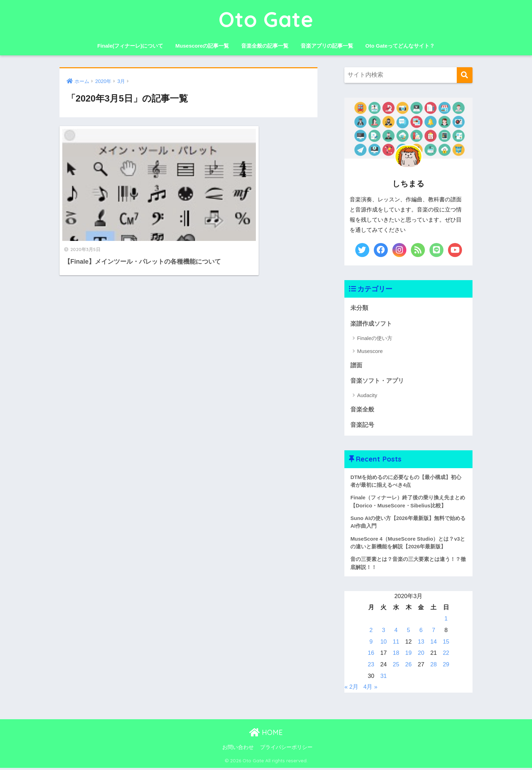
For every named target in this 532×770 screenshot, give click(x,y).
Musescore (370, 351)
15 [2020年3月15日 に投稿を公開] (446, 644)
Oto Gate (266, 19)
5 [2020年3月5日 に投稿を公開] (408, 632)
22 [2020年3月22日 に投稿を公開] (446, 655)
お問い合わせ (238, 749)
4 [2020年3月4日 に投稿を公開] (396, 632)
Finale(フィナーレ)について (130, 46)
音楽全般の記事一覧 (265, 46)
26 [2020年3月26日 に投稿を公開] (409, 667)
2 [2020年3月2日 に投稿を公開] (371, 632)
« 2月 (351, 689)
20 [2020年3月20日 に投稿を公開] (421, 655)
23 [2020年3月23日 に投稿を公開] (371, 667)
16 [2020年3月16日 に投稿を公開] (371, 655)
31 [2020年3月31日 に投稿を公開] (383, 678)
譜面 (356, 366)
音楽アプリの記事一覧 (327, 46)
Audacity (367, 396)
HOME (266, 735)
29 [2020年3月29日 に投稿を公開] (446, 667)
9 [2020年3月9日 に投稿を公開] (371, 644)
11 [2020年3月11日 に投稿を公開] (396, 644)
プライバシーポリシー (286, 749)
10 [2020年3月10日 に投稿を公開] (383, 644)
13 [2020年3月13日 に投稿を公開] (421, 644)
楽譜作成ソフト (371, 324)
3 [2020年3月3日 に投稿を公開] (383, 632)
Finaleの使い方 (375, 338)
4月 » (371, 689)
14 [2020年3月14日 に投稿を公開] (433, 644)
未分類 (359, 308)
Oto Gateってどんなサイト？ (400, 46)
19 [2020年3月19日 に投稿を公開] (409, 655)
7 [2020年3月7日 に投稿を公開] (433, 632)
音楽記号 (362, 426)
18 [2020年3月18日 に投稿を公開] (396, 655)
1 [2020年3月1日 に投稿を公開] (446, 621)
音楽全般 (362, 410)
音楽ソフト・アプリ (377, 381)
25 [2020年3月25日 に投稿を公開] (396, 667)
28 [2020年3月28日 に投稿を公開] (433, 667)
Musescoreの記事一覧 (202, 46)
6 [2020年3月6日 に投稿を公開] (421, 632)
